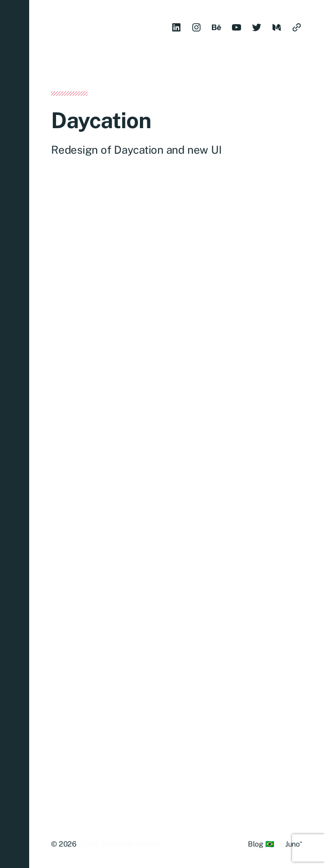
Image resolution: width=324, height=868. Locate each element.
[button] (15, 434)
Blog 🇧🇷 (261, 844)
